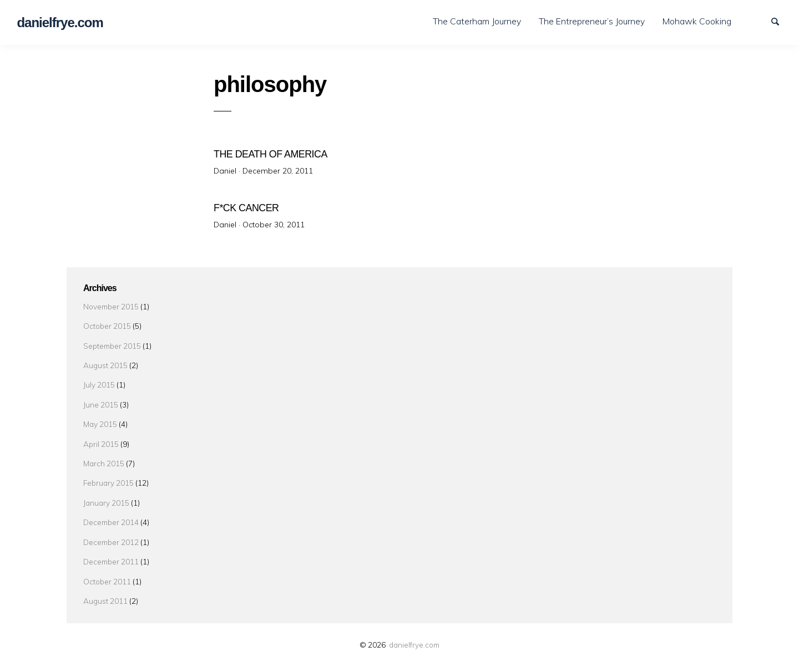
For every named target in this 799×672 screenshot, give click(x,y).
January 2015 (106, 495)
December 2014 (111, 515)
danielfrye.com (414, 637)
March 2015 (104, 456)
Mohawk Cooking (697, 21)
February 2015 (108, 476)
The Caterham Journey (477, 21)
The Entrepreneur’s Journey (592, 21)
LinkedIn (761, 21)
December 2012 (111, 535)
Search (780, 21)
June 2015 (101, 397)
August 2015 (105, 358)
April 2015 (101, 437)
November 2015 (111, 299)
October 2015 (107, 319)
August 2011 (105, 594)
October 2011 (107, 574)
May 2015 (100, 417)
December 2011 (111, 554)
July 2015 (99, 378)
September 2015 (112, 338)
